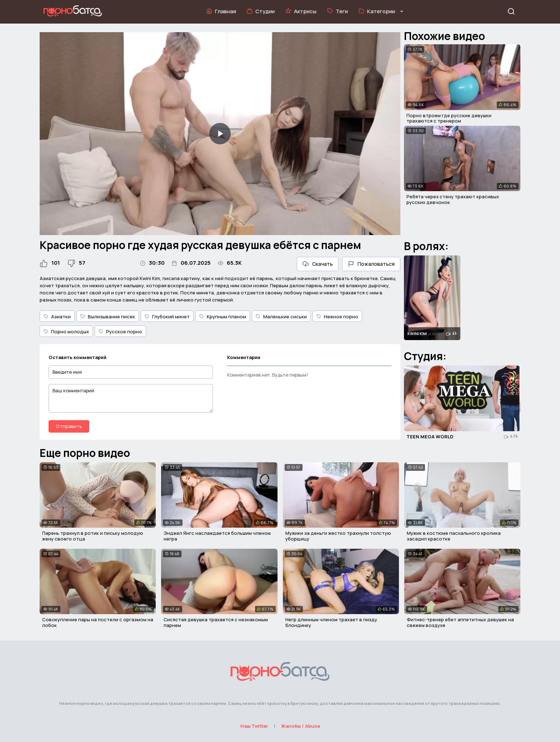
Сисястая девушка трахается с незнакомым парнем (216, 622)
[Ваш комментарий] (131, 398)
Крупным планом (223, 317)
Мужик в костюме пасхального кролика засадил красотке (454, 536)
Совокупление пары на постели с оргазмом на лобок (98, 622)
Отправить (69, 426)
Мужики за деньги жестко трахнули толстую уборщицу (338, 536)
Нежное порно (337, 317)
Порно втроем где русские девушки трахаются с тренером (449, 118)
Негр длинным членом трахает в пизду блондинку (331, 622)
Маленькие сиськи (281, 317)
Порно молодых (66, 332)
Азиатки (57, 317)
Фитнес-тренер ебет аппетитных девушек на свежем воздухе (460, 622)
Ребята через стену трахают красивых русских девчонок (453, 199)
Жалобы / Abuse (301, 726)
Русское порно (120, 332)
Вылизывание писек (108, 317)
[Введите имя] (131, 372)
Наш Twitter (254, 726)
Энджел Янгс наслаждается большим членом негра (217, 536)
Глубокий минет (167, 317)
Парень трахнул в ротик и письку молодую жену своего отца (93, 536)
